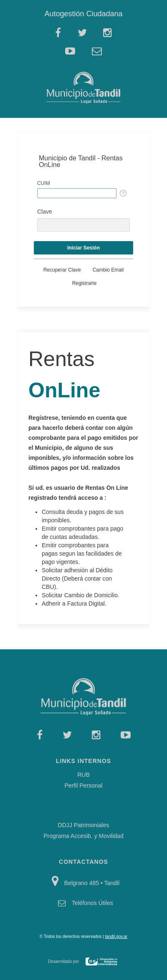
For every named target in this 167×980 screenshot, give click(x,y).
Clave (45, 212)
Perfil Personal (83, 785)
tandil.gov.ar (116, 936)
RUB (83, 775)
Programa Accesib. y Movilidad (83, 836)
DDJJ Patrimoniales (84, 825)
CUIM (44, 183)
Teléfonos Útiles (92, 903)
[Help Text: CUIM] (123, 193)
